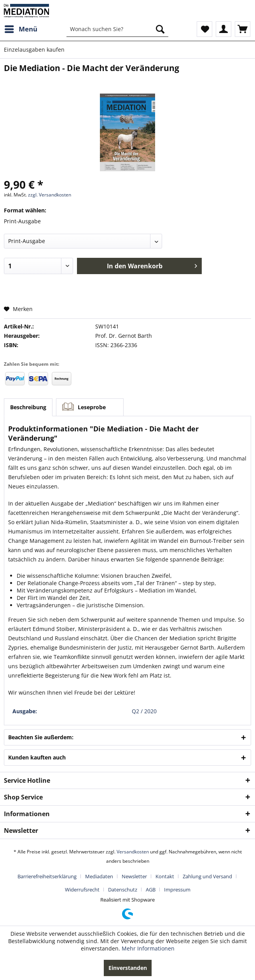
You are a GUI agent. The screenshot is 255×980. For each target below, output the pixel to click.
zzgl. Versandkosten (50, 195)
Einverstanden (128, 968)
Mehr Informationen (148, 948)
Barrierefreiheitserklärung (47, 876)
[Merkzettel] (204, 29)
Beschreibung (28, 407)
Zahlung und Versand (207, 876)
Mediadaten (99, 876)
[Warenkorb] (243, 29)
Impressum (177, 890)
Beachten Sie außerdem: (41, 737)
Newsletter (134, 876)
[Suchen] (160, 29)
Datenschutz (123, 890)
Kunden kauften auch (37, 757)
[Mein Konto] (224, 29)
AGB (151, 890)
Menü (21, 28)
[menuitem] (21, 29)
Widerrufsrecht (82, 890)
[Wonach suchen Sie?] (117, 29)
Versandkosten (133, 852)
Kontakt (165, 876)
